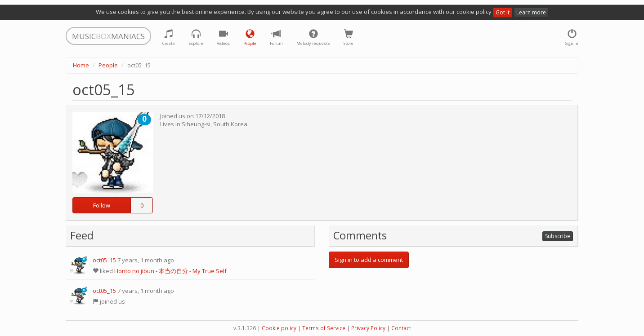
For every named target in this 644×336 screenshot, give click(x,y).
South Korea (230, 124)
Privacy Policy (368, 328)
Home (81, 65)
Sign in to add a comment (369, 260)
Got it (503, 12)
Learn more (531, 12)
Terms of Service (324, 328)
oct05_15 (104, 260)
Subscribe (558, 236)
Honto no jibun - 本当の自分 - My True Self (170, 271)
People (108, 65)
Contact (401, 328)
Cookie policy (279, 328)
